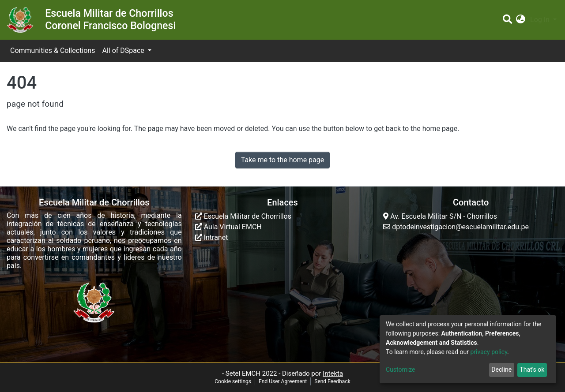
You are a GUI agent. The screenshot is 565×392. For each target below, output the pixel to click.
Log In (541, 20)
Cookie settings (233, 381)
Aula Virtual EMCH (228, 227)
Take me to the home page (283, 160)
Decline (501, 370)
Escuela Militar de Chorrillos (243, 216)
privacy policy (489, 352)
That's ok (532, 370)
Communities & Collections (53, 50)
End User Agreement (283, 381)
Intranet (212, 237)
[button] (521, 20)
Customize (400, 370)
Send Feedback (332, 381)
